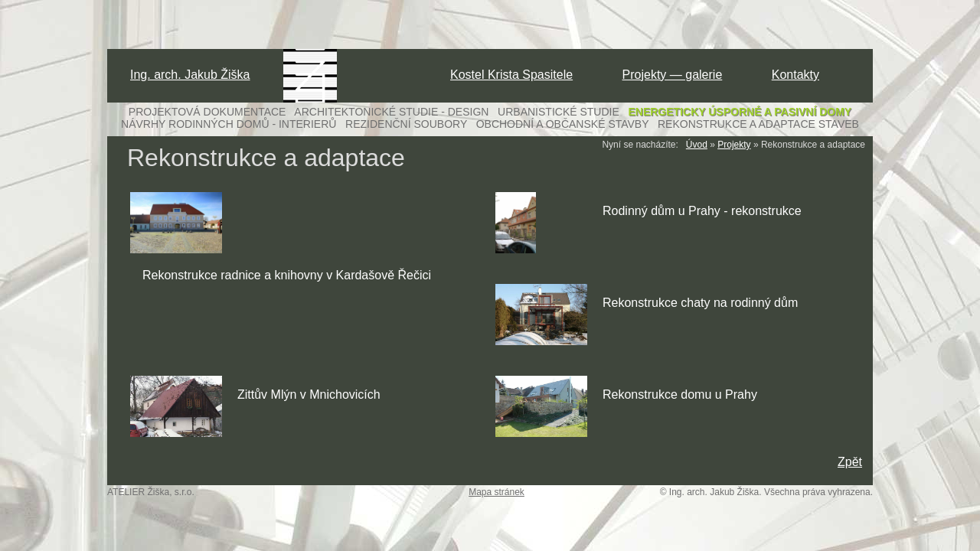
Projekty (734, 145)
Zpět (850, 462)
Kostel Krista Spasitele (511, 75)
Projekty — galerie (673, 75)
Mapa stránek (497, 492)
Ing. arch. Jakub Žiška (190, 75)
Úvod (697, 145)
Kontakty (795, 75)
